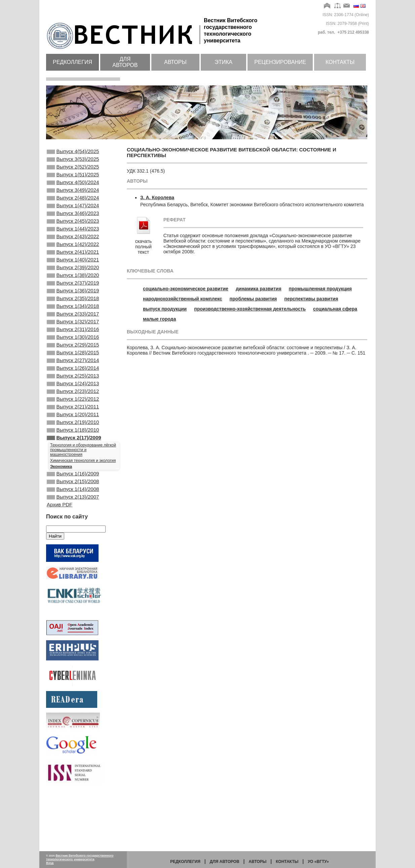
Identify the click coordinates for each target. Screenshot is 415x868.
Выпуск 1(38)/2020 (73, 297)
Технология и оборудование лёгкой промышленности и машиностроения (83, 501)
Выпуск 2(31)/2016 (73, 361)
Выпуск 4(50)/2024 (73, 188)
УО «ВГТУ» (318, 862)
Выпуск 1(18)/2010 (73, 479)
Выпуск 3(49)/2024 (73, 197)
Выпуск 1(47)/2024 (73, 216)
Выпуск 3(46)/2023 (73, 225)
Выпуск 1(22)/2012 (73, 443)
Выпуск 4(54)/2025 (73, 152)
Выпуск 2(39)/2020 (73, 288)
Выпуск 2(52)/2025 (73, 170)
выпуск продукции (165, 309)
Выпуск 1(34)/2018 (73, 334)
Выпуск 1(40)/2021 (73, 279)
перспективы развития (311, 299)
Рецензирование (280, 62)
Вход (50, 863)
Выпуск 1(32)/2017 (73, 352)
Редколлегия (72, 62)
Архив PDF (60, 561)
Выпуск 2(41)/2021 (73, 270)
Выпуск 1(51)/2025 (73, 179)
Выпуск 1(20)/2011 (73, 461)
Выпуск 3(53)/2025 (73, 161)
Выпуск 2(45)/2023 (73, 234)
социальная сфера (335, 309)
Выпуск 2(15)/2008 (73, 535)
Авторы (175, 62)
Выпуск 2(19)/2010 (73, 470)
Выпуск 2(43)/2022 (73, 252)
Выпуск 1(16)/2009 (73, 526)
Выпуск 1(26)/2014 (73, 406)
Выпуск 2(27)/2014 (73, 397)
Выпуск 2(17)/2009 (74, 488)
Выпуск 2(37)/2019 (73, 306)
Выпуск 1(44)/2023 (73, 243)
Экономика (61, 518)
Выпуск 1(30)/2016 (73, 370)
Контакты (340, 62)
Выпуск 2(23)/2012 (73, 434)
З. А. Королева (157, 197)
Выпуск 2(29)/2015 (73, 379)
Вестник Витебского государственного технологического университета (80, 857)
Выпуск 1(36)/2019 (73, 316)
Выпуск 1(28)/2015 (73, 388)
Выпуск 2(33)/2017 (73, 343)
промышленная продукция (320, 289)
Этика (223, 62)
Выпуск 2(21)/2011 (73, 452)
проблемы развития (253, 299)
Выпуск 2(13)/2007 (73, 553)
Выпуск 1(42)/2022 (73, 261)
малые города (159, 319)
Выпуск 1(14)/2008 (73, 544)
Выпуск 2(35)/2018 (73, 325)
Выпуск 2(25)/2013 (73, 415)
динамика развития (259, 289)
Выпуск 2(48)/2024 (73, 207)
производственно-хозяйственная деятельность (250, 309)
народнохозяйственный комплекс (183, 299)
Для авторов (125, 62)
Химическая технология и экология (83, 512)
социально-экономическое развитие (186, 289)
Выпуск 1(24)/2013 (73, 425)
